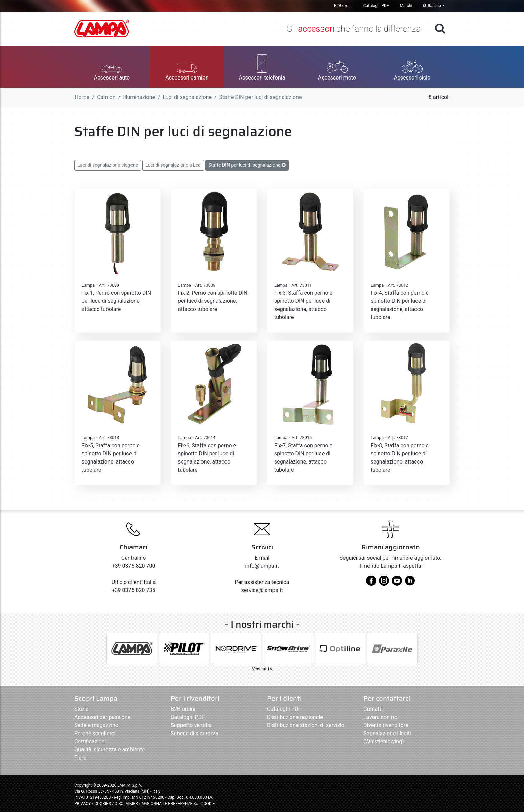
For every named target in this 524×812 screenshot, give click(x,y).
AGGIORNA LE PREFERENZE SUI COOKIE (178, 804)
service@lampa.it (262, 590)
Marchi (406, 6)
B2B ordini (343, 6)
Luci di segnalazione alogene (108, 165)
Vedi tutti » (262, 669)
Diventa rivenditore (386, 725)
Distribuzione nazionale (295, 717)
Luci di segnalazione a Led (173, 165)
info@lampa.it (262, 566)
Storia (81, 709)
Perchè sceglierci (95, 733)
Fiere (80, 758)
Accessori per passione (102, 717)
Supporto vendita (191, 725)
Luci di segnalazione (187, 97)
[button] (112, 67)
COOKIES (103, 804)
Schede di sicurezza (195, 733)
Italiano (432, 6)
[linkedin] (410, 583)
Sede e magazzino (96, 725)
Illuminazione (139, 97)
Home (82, 97)
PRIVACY (82, 804)
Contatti (373, 709)
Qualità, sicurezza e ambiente (110, 750)
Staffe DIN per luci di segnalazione (247, 165)
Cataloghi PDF (376, 6)
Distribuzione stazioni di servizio (306, 725)
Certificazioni (90, 741)
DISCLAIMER (127, 804)
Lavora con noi (381, 717)
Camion (106, 97)
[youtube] (397, 583)
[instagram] (384, 583)
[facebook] (371, 583)
